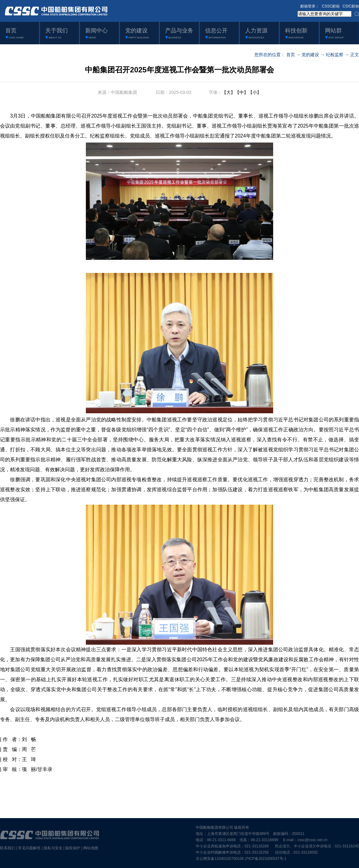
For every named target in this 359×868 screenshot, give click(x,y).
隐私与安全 (53, 848)
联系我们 (7, 848)
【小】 (255, 92)
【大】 (229, 92)
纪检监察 (335, 55)
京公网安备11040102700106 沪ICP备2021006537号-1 (241, 859)
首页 (291, 55)
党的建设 (310, 55)
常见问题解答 (29, 848)
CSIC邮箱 (351, 6)
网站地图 (91, 848)
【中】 (242, 92)
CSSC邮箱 (331, 6)
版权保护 (73, 848)
